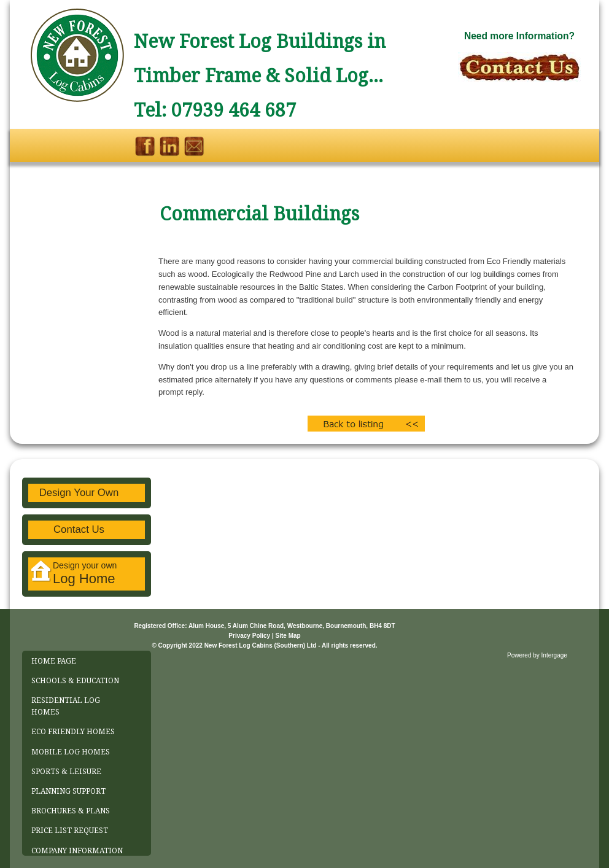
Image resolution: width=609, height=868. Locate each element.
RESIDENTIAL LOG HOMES (66, 706)
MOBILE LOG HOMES (71, 752)
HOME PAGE (54, 661)
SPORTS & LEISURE (66, 772)
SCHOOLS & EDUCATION (75, 681)
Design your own (74, 573)
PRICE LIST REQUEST (70, 831)
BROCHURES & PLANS (71, 811)
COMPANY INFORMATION (77, 851)
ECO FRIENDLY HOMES (73, 732)
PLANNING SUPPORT (68, 791)
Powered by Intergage (537, 655)
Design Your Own (79, 493)
